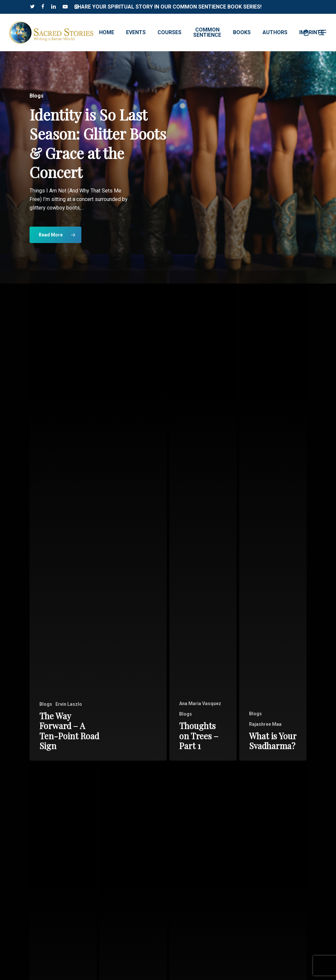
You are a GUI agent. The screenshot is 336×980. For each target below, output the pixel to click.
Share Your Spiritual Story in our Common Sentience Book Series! (168, 7)
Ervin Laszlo (69, 704)
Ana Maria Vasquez (200, 703)
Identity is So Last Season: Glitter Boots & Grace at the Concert (98, 143)
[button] (323, 33)
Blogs (46, 704)
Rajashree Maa (265, 724)
